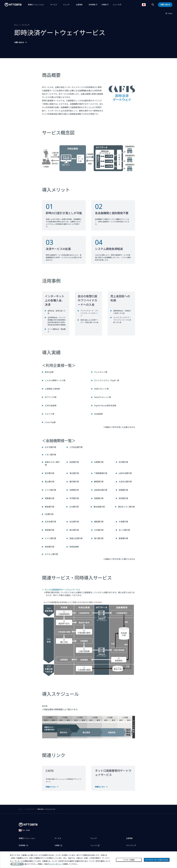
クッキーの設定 (129, 860)
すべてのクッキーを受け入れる (157, 860)
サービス (54, 5)
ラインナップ (25, 25)
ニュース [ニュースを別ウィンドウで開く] (116, 5)
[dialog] (88, 860)
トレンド (66, 5)
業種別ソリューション (36, 5)
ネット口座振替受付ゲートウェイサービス (62, 590)
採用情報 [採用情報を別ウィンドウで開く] (92, 5)
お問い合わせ (19, 42)
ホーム (16, 25)
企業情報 (79, 5)
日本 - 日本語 (24, 830)
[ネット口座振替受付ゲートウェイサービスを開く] (113, 787)
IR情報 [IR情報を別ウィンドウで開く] (104, 5)
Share (169, 13)
